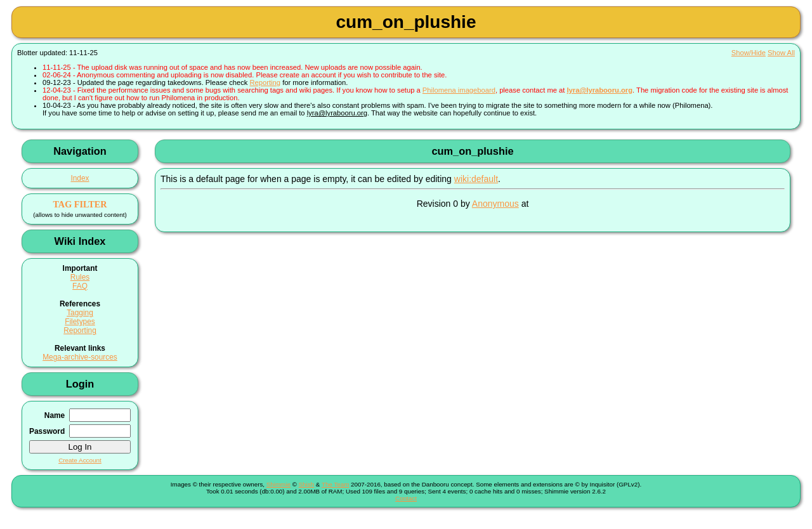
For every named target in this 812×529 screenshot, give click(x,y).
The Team (335, 484)
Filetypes (80, 322)
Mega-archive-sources (80, 357)
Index (80, 178)
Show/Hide (749, 53)
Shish (307, 484)
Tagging (80, 313)
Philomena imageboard (459, 90)
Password (47, 431)
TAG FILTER (80, 204)
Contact (406, 498)
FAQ (80, 286)
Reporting (265, 82)
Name (55, 415)
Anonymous (495, 204)
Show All (781, 53)
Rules (80, 277)
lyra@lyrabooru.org (599, 90)
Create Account (80, 460)
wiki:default (476, 179)
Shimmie (278, 484)
